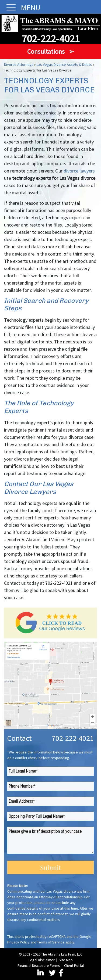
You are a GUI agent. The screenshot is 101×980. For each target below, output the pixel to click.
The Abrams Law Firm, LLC (62, 954)
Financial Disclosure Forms (39, 965)
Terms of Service (51, 942)
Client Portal (74, 965)
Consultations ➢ (51, 51)
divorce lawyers (79, 171)
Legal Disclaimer (42, 960)
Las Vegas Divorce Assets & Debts (64, 64)
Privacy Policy (18, 942)
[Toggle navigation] (10, 7)
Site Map (66, 960)
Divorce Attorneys (19, 64)
